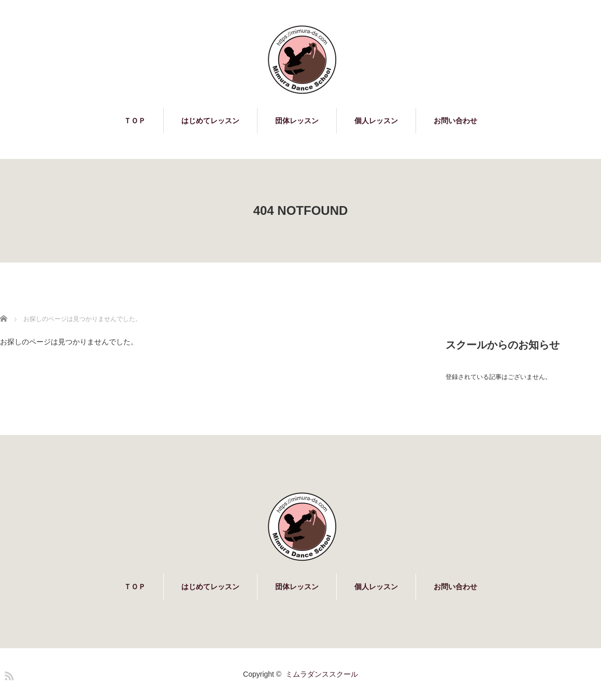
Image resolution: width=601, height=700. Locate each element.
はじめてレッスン (210, 121)
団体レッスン (297, 121)
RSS (8, 674)
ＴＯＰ (135, 121)
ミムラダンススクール (322, 674)
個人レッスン (376, 121)
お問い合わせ (455, 121)
